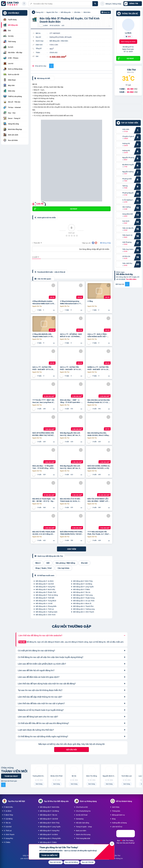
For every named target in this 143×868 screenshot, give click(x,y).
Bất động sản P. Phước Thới (46, 592)
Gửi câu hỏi (71, 749)
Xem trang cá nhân (128, 41)
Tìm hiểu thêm (131, 279)
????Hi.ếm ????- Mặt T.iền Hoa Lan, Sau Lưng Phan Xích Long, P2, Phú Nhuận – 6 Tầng (44, 401)
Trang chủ (40, 12)
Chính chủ (53, 52)
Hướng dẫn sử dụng (119, 823)
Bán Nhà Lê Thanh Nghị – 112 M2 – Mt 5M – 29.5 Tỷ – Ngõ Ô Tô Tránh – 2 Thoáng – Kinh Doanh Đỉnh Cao (44, 500)
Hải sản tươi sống (83, 823)
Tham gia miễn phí (49, 855)
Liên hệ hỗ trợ (117, 827)
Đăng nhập (106, 243)
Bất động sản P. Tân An (82, 592)
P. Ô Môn (7, 842)
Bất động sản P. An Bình (45, 581)
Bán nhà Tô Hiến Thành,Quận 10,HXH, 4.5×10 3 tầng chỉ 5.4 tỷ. (44, 533)
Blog (114, 819)
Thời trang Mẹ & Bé (83, 838)
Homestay (80, 819)
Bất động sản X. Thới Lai (45, 609)
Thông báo (116, 811)
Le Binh (128, 33)
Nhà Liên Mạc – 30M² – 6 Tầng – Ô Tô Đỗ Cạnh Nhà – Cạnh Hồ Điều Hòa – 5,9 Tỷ (71, 401)
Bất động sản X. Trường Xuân (47, 612)
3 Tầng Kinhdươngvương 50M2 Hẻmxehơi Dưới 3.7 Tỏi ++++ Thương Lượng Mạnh (71, 302)
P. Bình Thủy (8, 815)
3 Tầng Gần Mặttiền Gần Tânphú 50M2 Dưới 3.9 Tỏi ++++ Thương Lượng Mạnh (43, 335)
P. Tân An (7, 823)
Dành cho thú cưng (83, 834)
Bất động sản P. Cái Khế (45, 584)
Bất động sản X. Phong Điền (46, 606)
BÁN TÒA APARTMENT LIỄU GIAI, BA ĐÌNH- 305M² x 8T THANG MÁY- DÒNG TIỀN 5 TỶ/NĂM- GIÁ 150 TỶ (98, 500)
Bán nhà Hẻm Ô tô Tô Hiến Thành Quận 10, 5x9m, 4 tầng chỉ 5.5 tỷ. (70, 500)
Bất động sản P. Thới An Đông (47, 595)
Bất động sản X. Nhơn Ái (82, 603)
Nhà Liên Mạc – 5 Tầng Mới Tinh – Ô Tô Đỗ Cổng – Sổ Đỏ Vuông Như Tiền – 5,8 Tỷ (43, 467)
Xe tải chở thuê (82, 815)
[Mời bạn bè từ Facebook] (127, 284)
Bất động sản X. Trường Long (84, 609)
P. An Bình (8, 811)
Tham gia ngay (11, 776)
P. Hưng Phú (8, 838)
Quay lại (106, 12)
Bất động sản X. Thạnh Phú (83, 606)
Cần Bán (77, 12)
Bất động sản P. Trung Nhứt (46, 601)
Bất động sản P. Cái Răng (83, 584)
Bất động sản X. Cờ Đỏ (44, 603)
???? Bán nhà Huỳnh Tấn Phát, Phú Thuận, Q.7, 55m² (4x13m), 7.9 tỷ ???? (98, 533)
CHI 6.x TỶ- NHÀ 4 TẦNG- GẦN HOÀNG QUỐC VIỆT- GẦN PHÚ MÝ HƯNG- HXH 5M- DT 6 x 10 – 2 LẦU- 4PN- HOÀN (99, 335)
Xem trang (39, 784)
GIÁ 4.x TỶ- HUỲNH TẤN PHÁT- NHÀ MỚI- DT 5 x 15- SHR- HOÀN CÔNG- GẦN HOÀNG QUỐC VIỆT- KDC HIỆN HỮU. (43, 368)
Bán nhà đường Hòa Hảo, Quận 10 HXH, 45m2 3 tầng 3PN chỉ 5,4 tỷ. (98, 434)
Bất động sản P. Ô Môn (82, 589)
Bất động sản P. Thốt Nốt (45, 598)
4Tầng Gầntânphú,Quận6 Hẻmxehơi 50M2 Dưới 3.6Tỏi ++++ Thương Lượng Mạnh (43, 302)
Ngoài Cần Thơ (52, 12)
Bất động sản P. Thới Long (83, 595)
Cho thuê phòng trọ (83, 811)
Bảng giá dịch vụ (118, 815)
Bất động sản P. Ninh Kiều (45, 589)
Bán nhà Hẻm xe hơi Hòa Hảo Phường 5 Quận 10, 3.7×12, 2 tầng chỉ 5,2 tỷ (99, 401)
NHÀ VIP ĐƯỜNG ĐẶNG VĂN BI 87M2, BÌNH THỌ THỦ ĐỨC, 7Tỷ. (44, 434)
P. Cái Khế (8, 827)
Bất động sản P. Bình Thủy (83, 581)
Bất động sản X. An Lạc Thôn (84, 601)
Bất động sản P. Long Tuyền (83, 587)
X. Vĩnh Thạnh (9, 834)
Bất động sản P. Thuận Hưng (84, 598)
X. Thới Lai (8, 830)
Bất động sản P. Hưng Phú (45, 587)
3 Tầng (90, 301)
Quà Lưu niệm (81, 830)
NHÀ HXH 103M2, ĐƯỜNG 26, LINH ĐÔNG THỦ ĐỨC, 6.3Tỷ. (99, 467)
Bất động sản (66, 12)
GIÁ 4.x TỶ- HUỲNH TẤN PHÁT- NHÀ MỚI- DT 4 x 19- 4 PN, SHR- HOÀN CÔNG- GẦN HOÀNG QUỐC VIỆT (71, 368)
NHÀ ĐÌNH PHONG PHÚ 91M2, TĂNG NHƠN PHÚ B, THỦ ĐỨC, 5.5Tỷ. (71, 533)
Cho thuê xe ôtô (82, 807)
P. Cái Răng (8, 819)
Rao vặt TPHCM (88, 862)
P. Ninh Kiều (8, 807)
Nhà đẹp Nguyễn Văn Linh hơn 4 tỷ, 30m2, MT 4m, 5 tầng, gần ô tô (70, 434)
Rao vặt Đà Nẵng (72, 862)
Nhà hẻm (87, 12)
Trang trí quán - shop (84, 827)
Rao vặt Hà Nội (56, 862)
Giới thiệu (116, 807)
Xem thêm (72, 549)
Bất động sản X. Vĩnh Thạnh (84, 612)
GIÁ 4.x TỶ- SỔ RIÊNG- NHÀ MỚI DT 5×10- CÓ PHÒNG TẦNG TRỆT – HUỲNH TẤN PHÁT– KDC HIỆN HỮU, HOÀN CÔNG (71, 335)
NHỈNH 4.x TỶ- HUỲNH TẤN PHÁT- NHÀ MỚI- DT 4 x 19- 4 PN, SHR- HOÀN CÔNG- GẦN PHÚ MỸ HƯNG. (99, 368)
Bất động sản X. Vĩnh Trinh (46, 615)
